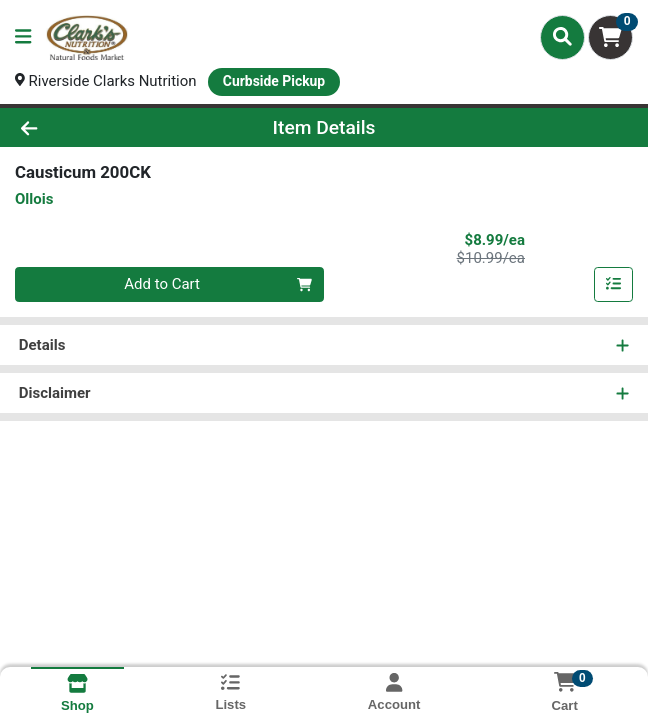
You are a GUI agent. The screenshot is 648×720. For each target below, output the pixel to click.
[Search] (562, 37)
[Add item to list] (614, 285)
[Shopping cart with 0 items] (610, 37)
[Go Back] (92, 127)
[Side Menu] (23, 37)
